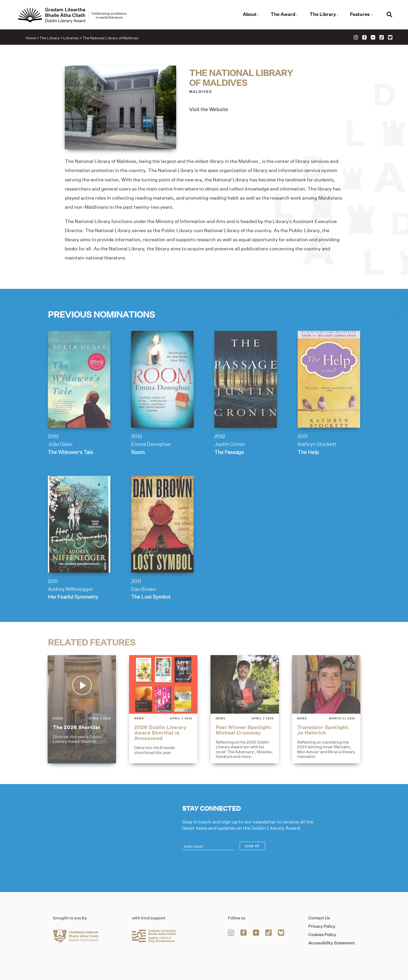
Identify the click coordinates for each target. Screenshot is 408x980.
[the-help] (329, 396)
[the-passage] (246, 396)
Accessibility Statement (332, 943)
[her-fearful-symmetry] (79, 540)
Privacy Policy (322, 926)
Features (360, 14)
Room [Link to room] (138, 468)
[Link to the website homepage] (72, 15)
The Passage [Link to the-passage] (229, 468)
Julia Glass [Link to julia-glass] (60, 461)
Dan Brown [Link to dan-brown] (144, 606)
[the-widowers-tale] (79, 396)
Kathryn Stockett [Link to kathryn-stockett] (317, 461)
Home (31, 38)
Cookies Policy (322, 935)
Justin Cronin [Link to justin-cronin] (230, 461)
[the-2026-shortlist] (82, 726)
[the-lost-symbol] (162, 540)
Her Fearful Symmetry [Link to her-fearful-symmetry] (73, 613)
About (250, 14)
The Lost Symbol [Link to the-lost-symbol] (151, 613)
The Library (323, 14)
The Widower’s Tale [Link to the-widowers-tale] (71, 468)
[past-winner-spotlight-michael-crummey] (245, 726)
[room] (162, 396)
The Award (283, 14)
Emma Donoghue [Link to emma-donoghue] (151, 461)
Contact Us (319, 918)
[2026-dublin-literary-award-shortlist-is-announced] (163, 726)
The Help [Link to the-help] (308, 468)
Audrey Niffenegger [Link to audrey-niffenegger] (71, 606)
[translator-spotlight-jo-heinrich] (326, 726)
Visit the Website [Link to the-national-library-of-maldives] (209, 110)
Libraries (71, 38)
